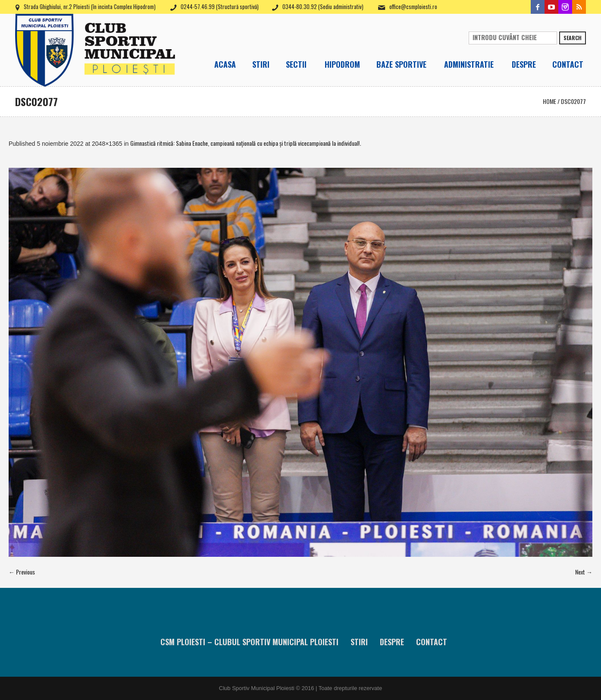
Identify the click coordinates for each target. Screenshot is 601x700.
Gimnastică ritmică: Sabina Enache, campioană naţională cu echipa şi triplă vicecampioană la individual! (245, 143)
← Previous (22, 572)
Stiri (359, 642)
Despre (392, 642)
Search (573, 38)
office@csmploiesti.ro (413, 6)
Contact (432, 642)
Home (549, 101)
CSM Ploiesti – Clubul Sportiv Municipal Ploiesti (249, 642)
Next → (584, 572)
